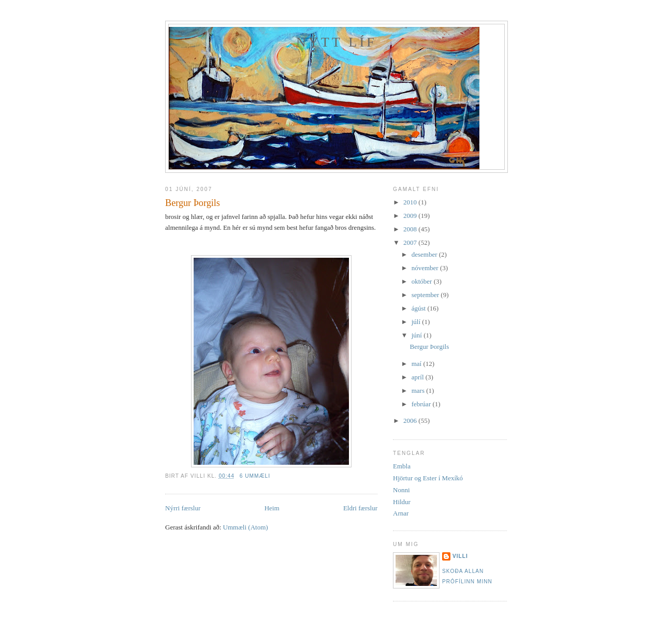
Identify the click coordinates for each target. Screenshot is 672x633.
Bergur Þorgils (193, 203)
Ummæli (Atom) (246, 527)
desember (425, 254)
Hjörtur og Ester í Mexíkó (428, 478)
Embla (402, 466)
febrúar (422, 404)
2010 (411, 202)
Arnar (401, 513)
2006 (411, 421)
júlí (417, 322)
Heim (272, 508)
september (426, 295)
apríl (419, 377)
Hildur (402, 502)
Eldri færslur (360, 508)
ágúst (420, 308)
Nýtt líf (337, 42)
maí (418, 364)
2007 (411, 242)
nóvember (426, 268)
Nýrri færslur (183, 508)
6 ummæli (255, 476)
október (423, 281)
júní (418, 335)
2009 (411, 216)
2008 (411, 229)
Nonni (401, 490)
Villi (460, 556)
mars (419, 391)
